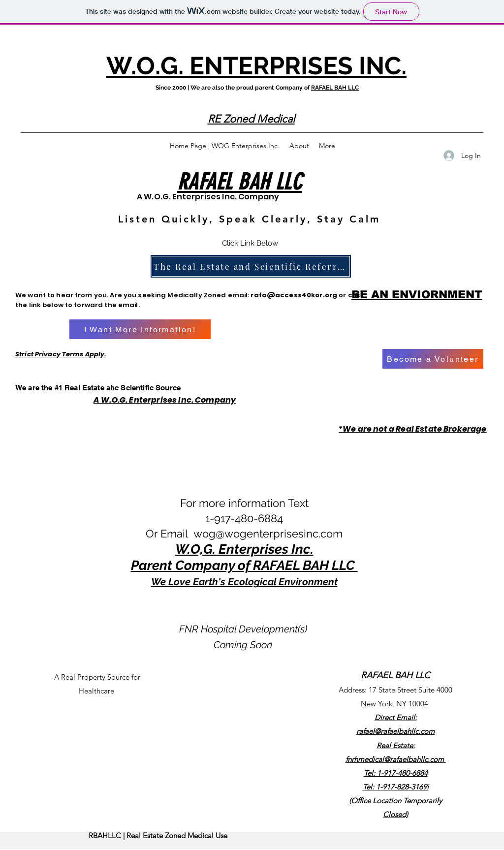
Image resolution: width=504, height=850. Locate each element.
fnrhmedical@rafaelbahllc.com (395, 759)
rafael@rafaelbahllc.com (395, 731)
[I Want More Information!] (140, 329)
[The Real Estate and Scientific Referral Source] (251, 266)
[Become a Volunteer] (433, 359)
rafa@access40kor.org (294, 295)
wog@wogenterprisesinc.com (268, 534)
